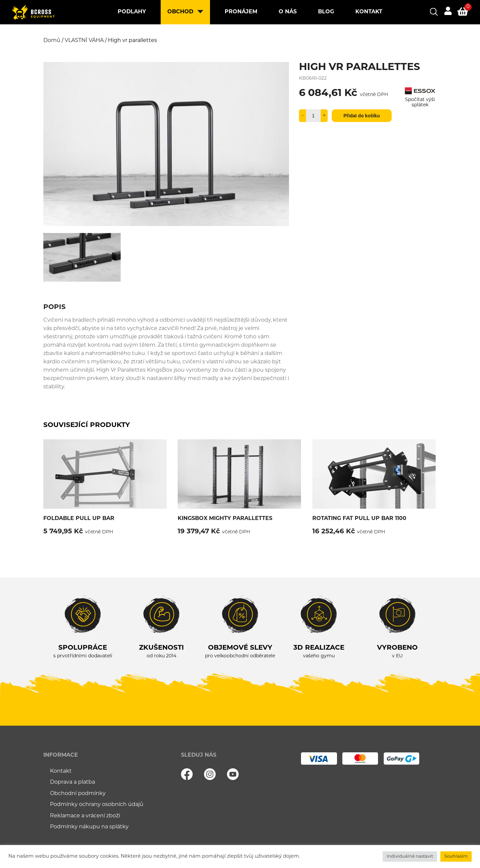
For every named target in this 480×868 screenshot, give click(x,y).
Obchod (180, 12)
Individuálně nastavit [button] (410, 856)
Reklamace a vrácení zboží (85, 816)
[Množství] (313, 116)
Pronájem (241, 12)
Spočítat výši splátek (420, 100)
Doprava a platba (72, 782)
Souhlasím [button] (456, 856)
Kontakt (369, 12)
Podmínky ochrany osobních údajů (97, 805)
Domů (52, 41)
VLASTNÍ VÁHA (84, 41)
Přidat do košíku (362, 116)
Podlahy (132, 12)
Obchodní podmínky (78, 794)
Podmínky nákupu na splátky (89, 827)
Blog (326, 12)
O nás (288, 12)
